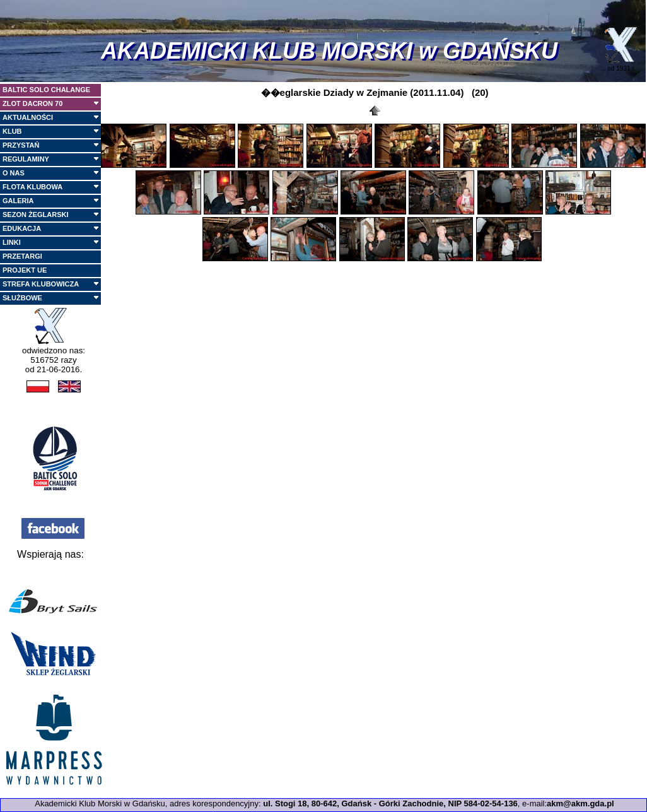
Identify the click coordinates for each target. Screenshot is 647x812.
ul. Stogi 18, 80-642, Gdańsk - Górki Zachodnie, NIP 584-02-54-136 (390, 803)
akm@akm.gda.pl (580, 803)
